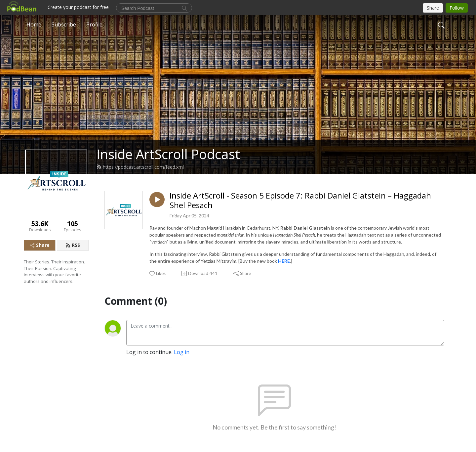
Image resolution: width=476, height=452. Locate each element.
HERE (284, 261)
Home (34, 24)
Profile (94, 24)
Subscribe (64, 24)
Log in (182, 352)
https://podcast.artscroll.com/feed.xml (140, 167)
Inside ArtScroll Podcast (168, 154)
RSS (73, 245)
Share (40, 245)
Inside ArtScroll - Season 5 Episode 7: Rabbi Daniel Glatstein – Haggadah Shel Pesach (300, 201)
